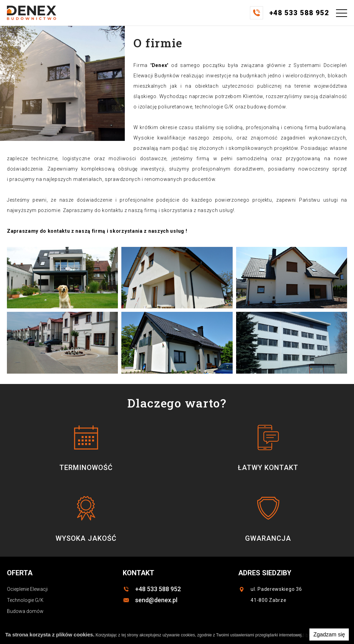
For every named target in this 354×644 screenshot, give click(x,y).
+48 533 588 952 (158, 589)
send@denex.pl (156, 600)
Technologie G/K (25, 600)
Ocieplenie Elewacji (27, 589)
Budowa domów (25, 611)
